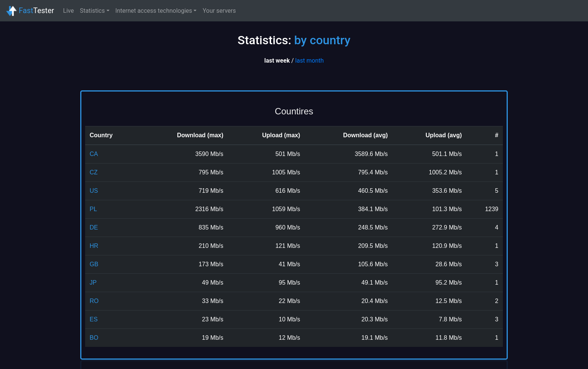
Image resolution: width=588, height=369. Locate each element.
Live (68, 11)
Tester (30, 11)
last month (309, 61)
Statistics (92, 11)
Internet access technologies (154, 11)
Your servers (219, 11)
